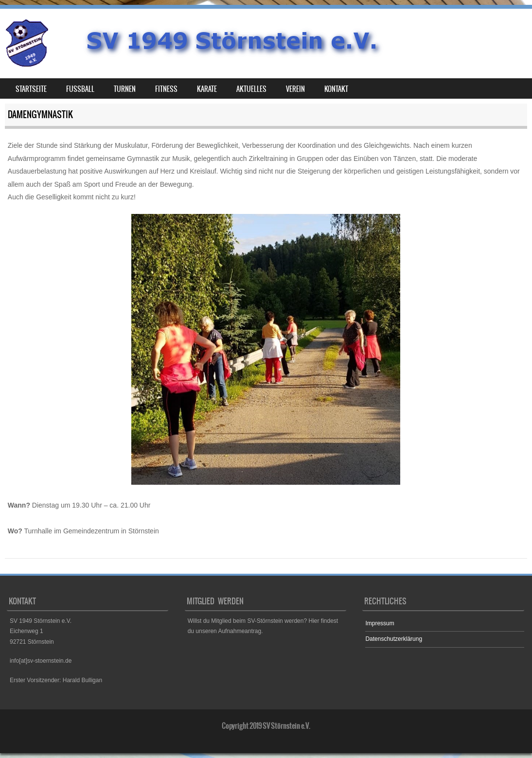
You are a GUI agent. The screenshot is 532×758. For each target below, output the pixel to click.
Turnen (125, 89)
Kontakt (336, 89)
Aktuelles (251, 89)
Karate (207, 89)
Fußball (80, 89)
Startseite (31, 89)
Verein (295, 89)
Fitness (166, 89)
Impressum (380, 623)
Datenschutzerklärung (394, 639)
